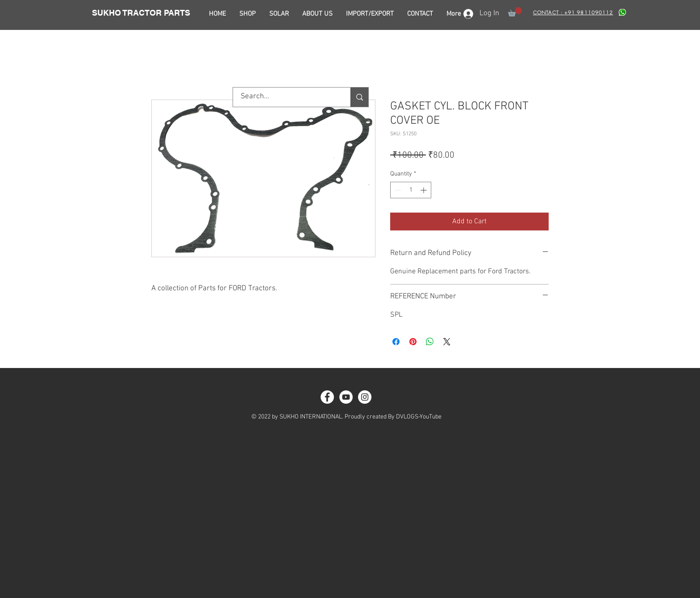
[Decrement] (397, 190)
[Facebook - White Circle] (327, 397)
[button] (515, 12)
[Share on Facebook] (396, 342)
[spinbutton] (411, 190)
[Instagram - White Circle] (365, 397)
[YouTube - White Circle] (346, 397)
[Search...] (286, 97)
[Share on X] (447, 342)
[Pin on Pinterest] (413, 342)
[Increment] (424, 190)
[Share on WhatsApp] (430, 342)
